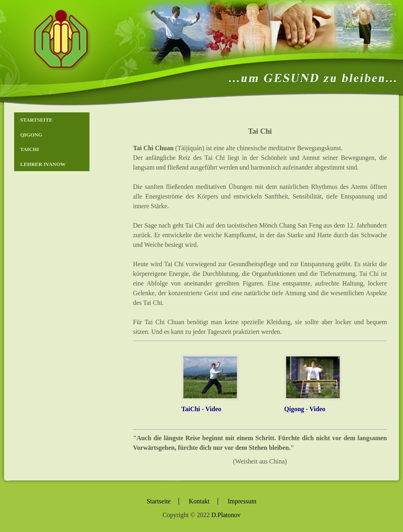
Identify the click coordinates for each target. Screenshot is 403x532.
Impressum (242, 501)
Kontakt (199, 501)
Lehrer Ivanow (43, 164)
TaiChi (30, 149)
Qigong (31, 135)
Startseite (36, 120)
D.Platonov (226, 515)
